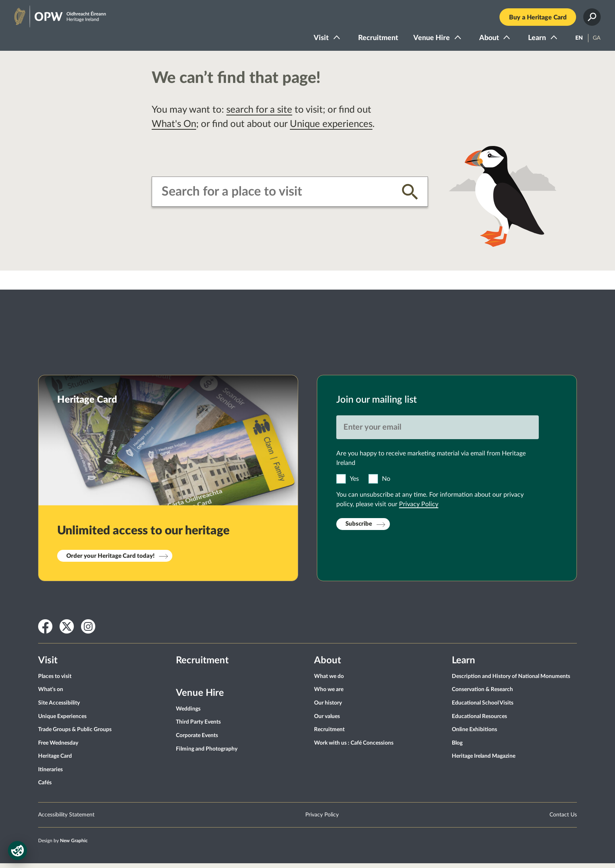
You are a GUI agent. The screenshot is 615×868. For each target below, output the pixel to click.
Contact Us (563, 820)
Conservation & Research (482, 695)
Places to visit (55, 681)
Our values (327, 721)
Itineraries (50, 774)
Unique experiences (331, 129)
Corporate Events (197, 740)
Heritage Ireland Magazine (484, 761)
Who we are (329, 695)
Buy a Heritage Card (533, 20)
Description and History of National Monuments (511, 681)
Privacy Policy (419, 509)
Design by (63, 845)
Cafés (45, 788)
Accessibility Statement (66, 820)
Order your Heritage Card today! (110, 561)
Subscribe (359, 529)
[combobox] (276, 196)
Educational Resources (479, 721)
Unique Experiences (62, 721)
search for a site (259, 115)
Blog (457, 748)
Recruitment (374, 40)
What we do (329, 681)
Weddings (188, 714)
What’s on (51, 695)
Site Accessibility (59, 708)
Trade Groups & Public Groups (75, 734)
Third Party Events (198, 727)
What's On (174, 129)
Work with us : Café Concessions (354, 748)
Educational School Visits (483, 708)
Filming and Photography (207, 754)
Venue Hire (427, 40)
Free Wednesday (58, 748)
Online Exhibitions (474, 734)
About (485, 40)
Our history (328, 708)
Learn (533, 40)
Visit (317, 40)
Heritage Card (55, 761)
